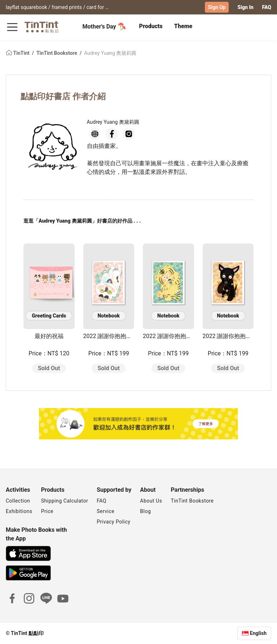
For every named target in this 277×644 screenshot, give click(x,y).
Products (151, 26)
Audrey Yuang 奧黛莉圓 (110, 53)
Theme (183, 26)
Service (105, 511)
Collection (18, 500)
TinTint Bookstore (58, 53)
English (258, 633)
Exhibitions (19, 511)
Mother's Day (104, 27)
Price (47, 511)
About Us (151, 500)
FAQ (267, 7)
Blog (145, 511)
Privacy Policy (113, 521)
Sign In (245, 7)
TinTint (18, 53)
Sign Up (217, 7)
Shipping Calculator (65, 500)
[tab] (151, 27)
